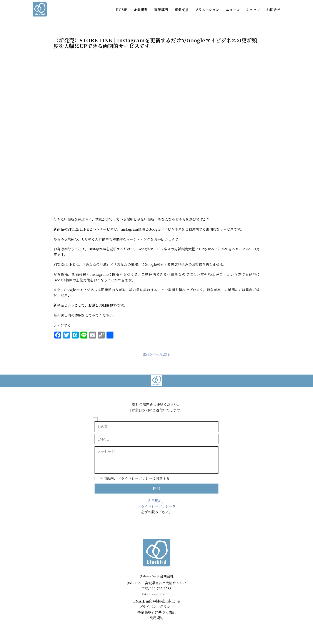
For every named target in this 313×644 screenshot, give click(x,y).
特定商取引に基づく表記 (156, 612)
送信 (156, 488)
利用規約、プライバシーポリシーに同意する (135, 478)
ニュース (233, 10)
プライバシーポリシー (155, 506)
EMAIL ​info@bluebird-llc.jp (157, 601)
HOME (121, 10)
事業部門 (161, 10)
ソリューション (207, 10)
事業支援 (181, 10)
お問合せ (273, 10)
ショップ (253, 10)
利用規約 (155, 501)
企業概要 (141, 10)
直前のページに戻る (156, 354)
